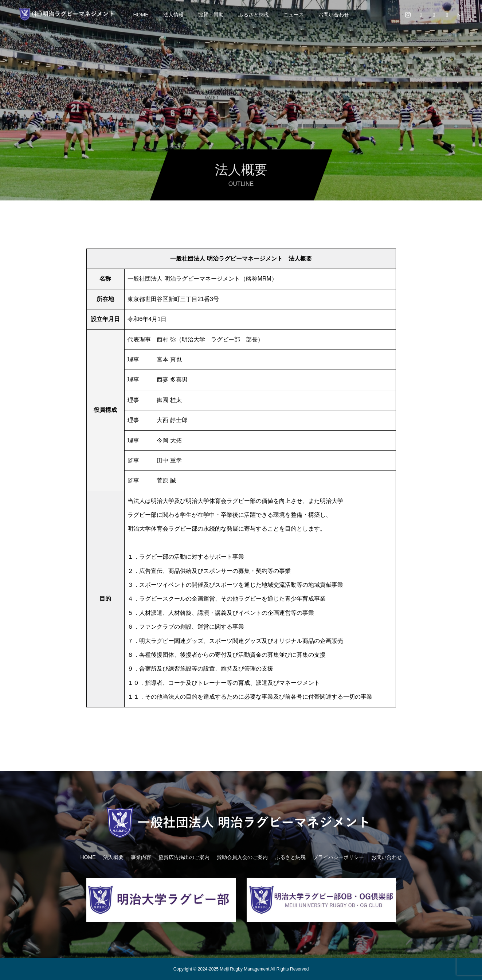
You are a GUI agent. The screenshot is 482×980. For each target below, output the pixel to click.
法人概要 (113, 857)
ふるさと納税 (254, 15)
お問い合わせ (334, 15)
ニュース (294, 15)
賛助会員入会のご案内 (242, 857)
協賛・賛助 (211, 15)
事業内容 (141, 857)
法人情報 (173, 15)
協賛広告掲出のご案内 (184, 857)
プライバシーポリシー (338, 857)
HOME (141, 15)
